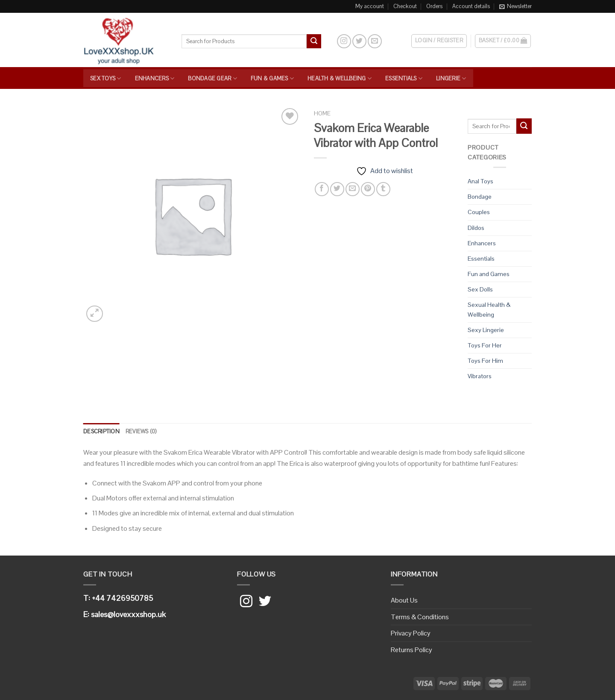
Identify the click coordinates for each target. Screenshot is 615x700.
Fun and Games (489, 274)
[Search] (329, 41)
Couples (479, 212)
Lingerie (451, 78)
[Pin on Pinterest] (368, 189)
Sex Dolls (480, 289)
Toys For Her (485, 345)
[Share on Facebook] (322, 189)
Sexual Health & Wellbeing (489, 310)
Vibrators (480, 376)
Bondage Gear (212, 78)
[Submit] (314, 41)
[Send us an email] (375, 41)
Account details (471, 6)
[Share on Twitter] (337, 189)
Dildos (476, 228)
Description (101, 431)
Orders (434, 6)
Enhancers (155, 78)
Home (322, 113)
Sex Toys (106, 78)
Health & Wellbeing (340, 78)
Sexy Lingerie (486, 330)
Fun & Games (272, 78)
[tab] (101, 432)
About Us (404, 600)
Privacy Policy (411, 633)
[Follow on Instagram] (344, 41)
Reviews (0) (141, 431)
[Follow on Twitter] (359, 41)
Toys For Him (485, 361)
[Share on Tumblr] (383, 189)
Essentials (404, 78)
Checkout (405, 6)
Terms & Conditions (420, 617)
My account (370, 6)
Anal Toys (480, 181)
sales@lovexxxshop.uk (128, 614)
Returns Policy (411, 650)
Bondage (480, 197)
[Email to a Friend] (353, 189)
